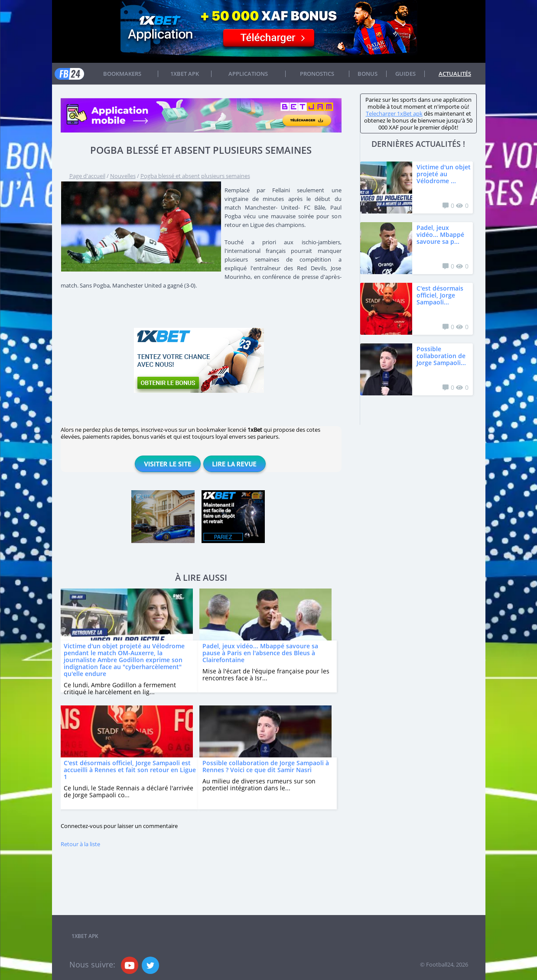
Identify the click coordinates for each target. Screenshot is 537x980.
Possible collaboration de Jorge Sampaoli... (441, 356)
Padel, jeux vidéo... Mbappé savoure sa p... (440, 234)
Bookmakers (122, 74)
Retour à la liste (80, 844)
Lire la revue (234, 464)
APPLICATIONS (248, 74)
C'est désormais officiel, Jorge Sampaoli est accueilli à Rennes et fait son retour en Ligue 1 (130, 770)
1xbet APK (185, 74)
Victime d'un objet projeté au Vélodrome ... (444, 174)
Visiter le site (168, 464)
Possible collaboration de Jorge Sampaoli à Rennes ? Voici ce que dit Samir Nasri (266, 766)
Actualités (455, 74)
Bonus (368, 74)
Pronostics (317, 74)
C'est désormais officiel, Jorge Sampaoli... (440, 295)
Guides (405, 74)
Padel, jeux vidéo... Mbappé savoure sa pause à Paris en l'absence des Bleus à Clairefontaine (260, 653)
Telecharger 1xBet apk (394, 113)
